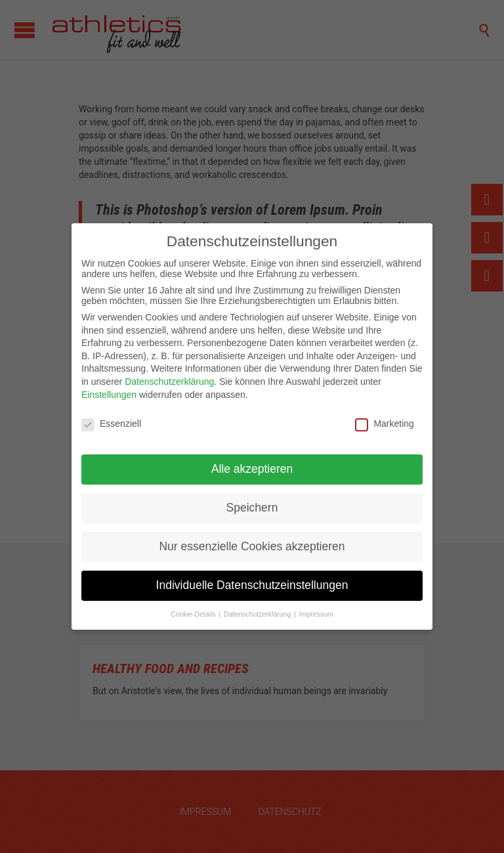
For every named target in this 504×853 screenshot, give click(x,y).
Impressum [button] (316, 614)
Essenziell (111, 424)
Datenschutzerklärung (169, 382)
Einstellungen (109, 395)
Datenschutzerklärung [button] (258, 614)
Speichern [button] (252, 508)
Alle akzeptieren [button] (252, 469)
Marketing (384, 424)
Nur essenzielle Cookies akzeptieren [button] (252, 546)
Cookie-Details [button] (194, 614)
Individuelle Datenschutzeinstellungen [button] (252, 585)
